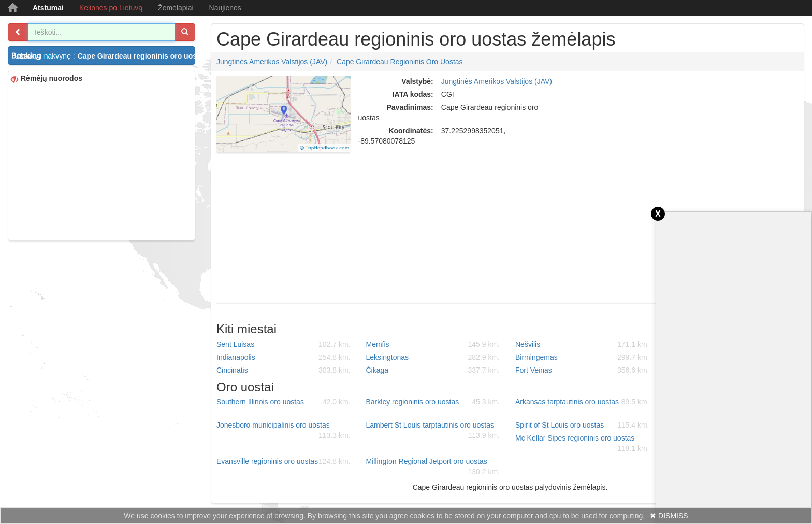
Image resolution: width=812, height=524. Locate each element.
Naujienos (225, 8)
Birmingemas (582, 357)
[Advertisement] (102, 162)
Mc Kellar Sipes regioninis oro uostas (582, 444)
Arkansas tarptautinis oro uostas (582, 402)
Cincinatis (284, 370)
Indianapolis (284, 357)
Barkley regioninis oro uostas (433, 402)
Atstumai (48, 8)
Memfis (433, 344)
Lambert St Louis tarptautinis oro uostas (433, 431)
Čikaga (433, 370)
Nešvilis (582, 344)
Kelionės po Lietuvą (111, 8)
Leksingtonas (433, 357)
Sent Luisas (284, 344)
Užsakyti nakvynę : (105, 56)
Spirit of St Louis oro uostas (582, 425)
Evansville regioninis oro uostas (284, 461)
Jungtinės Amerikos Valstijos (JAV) (272, 62)
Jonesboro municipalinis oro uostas (284, 431)
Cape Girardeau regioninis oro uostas (400, 62)
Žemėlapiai (176, 8)
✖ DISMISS (669, 516)
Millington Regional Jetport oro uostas (433, 467)
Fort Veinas (582, 370)
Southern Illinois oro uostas (284, 402)
